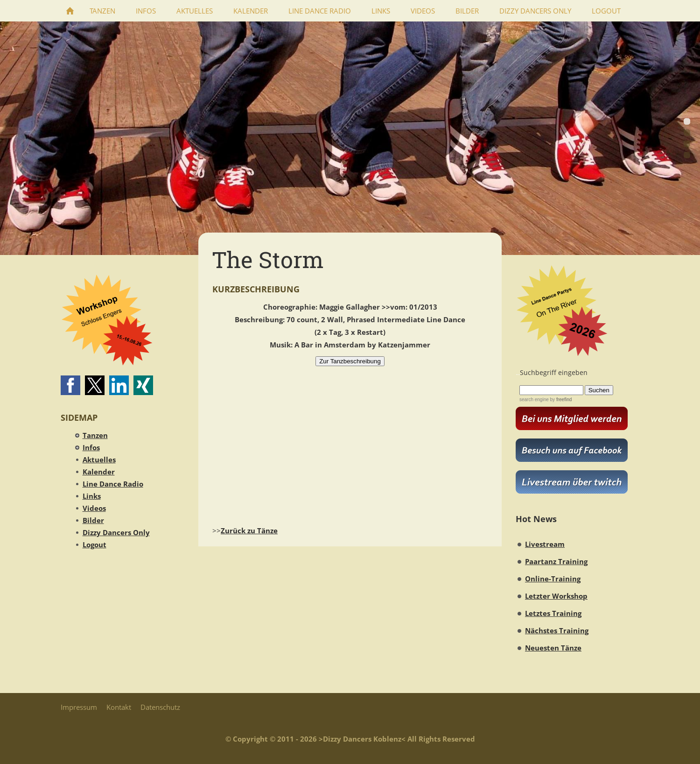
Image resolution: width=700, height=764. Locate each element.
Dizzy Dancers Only (116, 532)
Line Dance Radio (113, 484)
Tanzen (95, 435)
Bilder (93, 520)
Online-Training (553, 579)
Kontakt (119, 707)
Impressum (79, 707)
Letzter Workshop (556, 596)
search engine (534, 400)
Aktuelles (99, 460)
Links (92, 496)
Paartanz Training (556, 561)
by (560, 400)
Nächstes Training (557, 630)
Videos (94, 508)
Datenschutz (160, 707)
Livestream (545, 544)
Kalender (99, 472)
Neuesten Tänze (553, 648)
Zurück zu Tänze (249, 531)
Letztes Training (553, 613)
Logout (94, 545)
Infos (91, 447)
